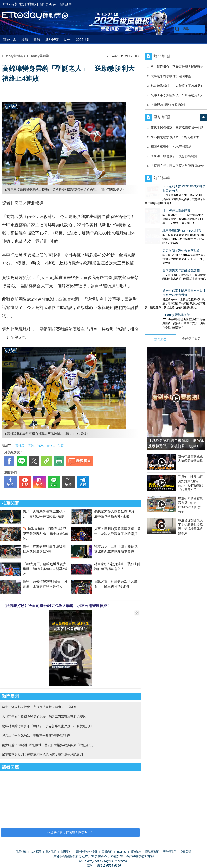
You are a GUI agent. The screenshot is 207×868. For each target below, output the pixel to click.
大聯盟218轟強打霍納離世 (169, 105)
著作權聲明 (170, 852)
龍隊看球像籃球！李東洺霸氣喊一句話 (177, 128)
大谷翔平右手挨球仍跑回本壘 (171, 76)
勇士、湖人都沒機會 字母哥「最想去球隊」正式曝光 (39, 707)
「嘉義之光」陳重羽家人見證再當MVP (177, 166)
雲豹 (31, 446)
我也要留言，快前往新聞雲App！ (70, 832)
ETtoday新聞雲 (14, 4)
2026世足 (83, 40)
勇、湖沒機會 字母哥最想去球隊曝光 (177, 67)
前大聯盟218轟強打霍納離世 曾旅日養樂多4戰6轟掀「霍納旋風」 (48, 745)
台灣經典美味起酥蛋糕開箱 (164, 249)
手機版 (32, 4)
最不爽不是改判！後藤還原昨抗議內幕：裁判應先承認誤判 (42, 754)
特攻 (40, 446)
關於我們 (51, 852)
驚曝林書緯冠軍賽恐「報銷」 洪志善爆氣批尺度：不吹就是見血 (47, 726)
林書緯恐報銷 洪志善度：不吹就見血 (177, 86)
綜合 (67, 40)
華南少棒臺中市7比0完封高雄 (171, 147)
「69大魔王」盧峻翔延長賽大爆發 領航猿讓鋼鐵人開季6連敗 (45, 569)
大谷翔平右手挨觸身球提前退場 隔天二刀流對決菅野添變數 (44, 716)
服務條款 (136, 852)
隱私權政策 (152, 852)
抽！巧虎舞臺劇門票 (159, 202)
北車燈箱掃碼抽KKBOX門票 (164, 218)
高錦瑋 (20, 446)
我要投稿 (21, 852)
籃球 (37, 40)
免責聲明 (186, 852)
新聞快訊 (9, 40)
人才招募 (36, 852)
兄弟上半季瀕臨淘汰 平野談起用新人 (177, 95)
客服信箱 (107, 852)
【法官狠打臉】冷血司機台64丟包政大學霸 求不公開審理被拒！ (57, 606)
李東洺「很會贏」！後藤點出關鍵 (174, 156)
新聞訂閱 (65, 4)
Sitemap (122, 852)
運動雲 (38, 16)
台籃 (60, 446)
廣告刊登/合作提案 (87, 852)
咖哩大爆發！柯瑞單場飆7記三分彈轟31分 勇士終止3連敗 (45, 534)
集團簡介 (66, 852)
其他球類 (52, 40)
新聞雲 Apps (48, 4)
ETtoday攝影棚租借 (158, 290)
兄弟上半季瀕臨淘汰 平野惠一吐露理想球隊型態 (36, 735)
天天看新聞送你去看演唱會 (164, 234)
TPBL (50, 446)
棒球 (25, 40)
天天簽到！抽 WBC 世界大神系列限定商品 (174, 186)
